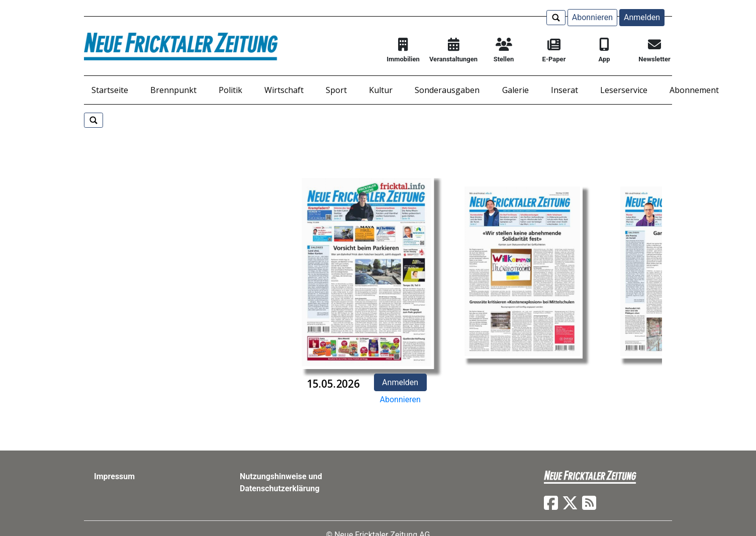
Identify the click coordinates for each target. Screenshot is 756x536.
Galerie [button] (515, 90)
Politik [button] (230, 90)
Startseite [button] (110, 90)
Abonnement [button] (694, 90)
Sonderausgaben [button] (447, 90)
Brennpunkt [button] (173, 90)
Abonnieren (592, 17)
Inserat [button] (564, 90)
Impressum (114, 476)
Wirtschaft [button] (284, 90)
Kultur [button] (381, 90)
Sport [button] (336, 90)
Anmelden (642, 17)
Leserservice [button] (624, 90)
